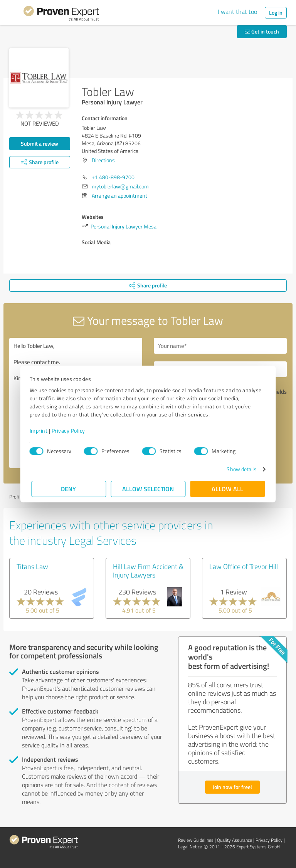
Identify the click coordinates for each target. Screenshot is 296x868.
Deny (69, 489)
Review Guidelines (196, 840)
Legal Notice (190, 847)
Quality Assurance (235, 840)
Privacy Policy (70, 431)
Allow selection (148, 489)
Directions (103, 160)
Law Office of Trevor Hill (244, 566)
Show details (240, 469)
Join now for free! (232, 787)
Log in (276, 13)
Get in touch (262, 31)
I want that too (237, 12)
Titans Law (32, 566)
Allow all (227, 489)
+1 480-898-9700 (113, 177)
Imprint (40, 431)
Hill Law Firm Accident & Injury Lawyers (148, 571)
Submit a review (40, 144)
